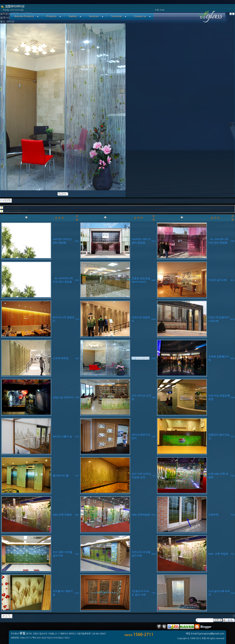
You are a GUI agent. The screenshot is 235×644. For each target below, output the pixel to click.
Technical (119, 16)
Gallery (75, 16)
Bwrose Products (27, 16)
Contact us (142, 16)
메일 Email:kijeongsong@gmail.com (205, 634)
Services (96, 16)
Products (54, 16)
